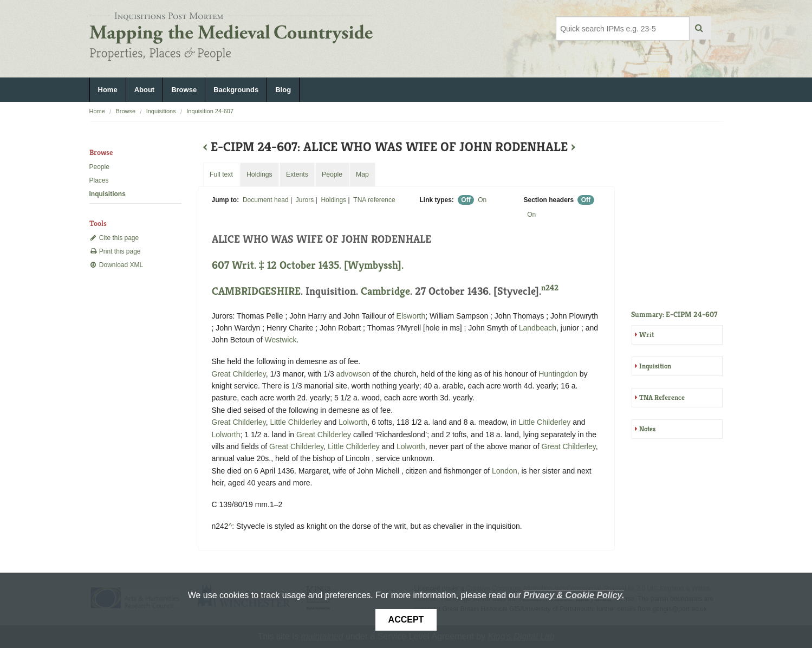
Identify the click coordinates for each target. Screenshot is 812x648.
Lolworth (353, 422)
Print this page (115, 251)
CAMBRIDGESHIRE (256, 291)
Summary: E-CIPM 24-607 (674, 314)
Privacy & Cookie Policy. (574, 595)
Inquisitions (161, 111)
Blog (283, 90)
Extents (297, 174)
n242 (550, 287)
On (482, 200)
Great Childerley (239, 374)
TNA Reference (662, 397)
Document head (266, 200)
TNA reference (374, 200)
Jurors (305, 200)
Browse (184, 90)
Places (99, 180)
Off (466, 200)
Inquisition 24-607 (210, 111)
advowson (353, 374)
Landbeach (538, 328)
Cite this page (114, 238)
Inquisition (655, 366)
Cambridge (385, 291)
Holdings (333, 200)
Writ (647, 335)
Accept (406, 620)
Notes (647, 429)
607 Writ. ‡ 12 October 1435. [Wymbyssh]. (308, 265)
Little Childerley (296, 422)
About (145, 90)
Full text (221, 174)
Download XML (116, 265)
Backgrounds (236, 90)
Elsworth (411, 316)
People (99, 167)
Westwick (281, 340)
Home (108, 90)
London (505, 471)
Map (362, 174)
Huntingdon (558, 374)
